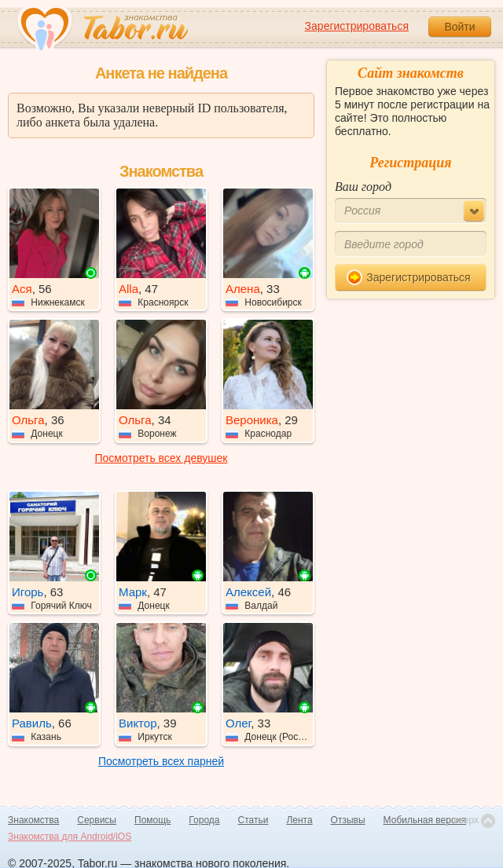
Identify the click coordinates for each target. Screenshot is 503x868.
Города (204, 820)
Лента (299, 820)
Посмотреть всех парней (161, 761)
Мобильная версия (425, 820)
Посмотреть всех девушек (162, 458)
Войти (459, 27)
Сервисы (97, 820)
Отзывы (348, 820)
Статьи (253, 820)
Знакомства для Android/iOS (70, 837)
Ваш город (363, 187)
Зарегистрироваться (357, 26)
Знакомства (33, 820)
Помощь (152, 820)
